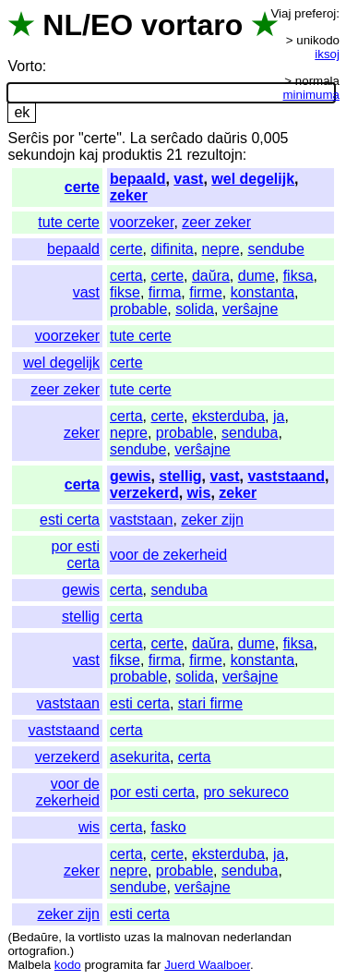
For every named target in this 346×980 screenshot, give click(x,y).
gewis (130, 476)
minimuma (311, 95)
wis (199, 493)
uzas (137, 937)
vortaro (192, 25)
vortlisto (100, 937)
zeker (129, 195)
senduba (250, 433)
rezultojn (214, 155)
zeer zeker (216, 222)
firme (206, 292)
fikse (125, 292)
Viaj (280, 13)
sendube (275, 249)
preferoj (315, 13)
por (63, 138)
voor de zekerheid (168, 555)
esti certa (70, 520)
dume (257, 276)
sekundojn (41, 155)
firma (165, 292)
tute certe (69, 222)
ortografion (37, 951)
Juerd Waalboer (207, 965)
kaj (89, 155)
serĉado (177, 138)
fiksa (298, 276)
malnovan (193, 937)
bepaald (137, 179)
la (70, 937)
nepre (221, 249)
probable (138, 309)
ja (279, 416)
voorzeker (142, 222)
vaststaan (141, 520)
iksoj (327, 54)
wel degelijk (253, 179)
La (138, 138)
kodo (68, 965)
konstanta (262, 292)
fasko (168, 827)
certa (126, 276)
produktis (132, 155)
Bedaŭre (35, 937)
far (154, 965)
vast (188, 179)
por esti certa (76, 555)
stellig (180, 476)
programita (113, 965)
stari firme (210, 703)
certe (82, 187)
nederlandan (257, 937)
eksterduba (228, 416)
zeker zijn (212, 520)
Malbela (29, 965)
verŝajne (250, 309)
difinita (172, 249)
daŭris (227, 138)
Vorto (24, 66)
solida (195, 309)
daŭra (211, 276)
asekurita (140, 757)
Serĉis (28, 138)
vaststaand (286, 476)
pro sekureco (246, 792)
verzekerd (144, 493)
